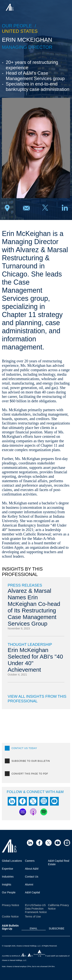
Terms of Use (33, 917)
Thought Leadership (30, 644)
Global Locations (12, 861)
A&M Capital (32, 892)
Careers (30, 861)
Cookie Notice (10, 917)
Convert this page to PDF (30, 774)
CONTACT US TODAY (24, 748)
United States (20, 31)
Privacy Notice (10, 905)
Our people (17, 26)
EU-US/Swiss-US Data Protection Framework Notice (36, 909)
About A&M (32, 869)
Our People (9, 892)
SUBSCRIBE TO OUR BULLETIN (31, 761)
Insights (7, 884)
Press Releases (25, 585)
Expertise (7, 869)
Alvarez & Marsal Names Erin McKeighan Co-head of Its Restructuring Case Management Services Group (34, 607)
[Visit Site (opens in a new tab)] (30, 843)
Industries (8, 877)
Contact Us (32, 877)
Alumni (29, 884)
